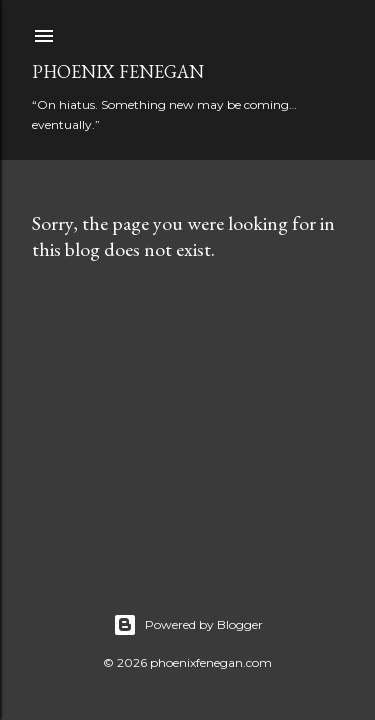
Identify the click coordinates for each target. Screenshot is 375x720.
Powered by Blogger (188, 625)
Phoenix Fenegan (118, 71)
